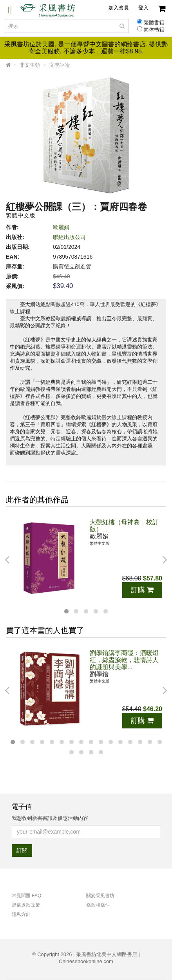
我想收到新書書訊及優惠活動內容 (50, 818)
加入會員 (119, 8)
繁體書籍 (154, 23)
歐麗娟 (61, 227)
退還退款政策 (26, 905)
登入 (143, 8)
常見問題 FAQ (26, 896)
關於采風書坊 (100, 896)
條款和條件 (98, 905)
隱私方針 (21, 914)
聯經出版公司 (69, 237)
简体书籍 (154, 30)
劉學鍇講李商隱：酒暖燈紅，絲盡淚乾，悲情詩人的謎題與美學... (124, 660)
